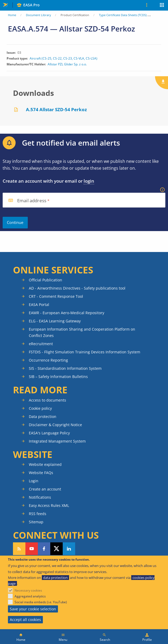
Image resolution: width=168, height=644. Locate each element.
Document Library (38, 15)
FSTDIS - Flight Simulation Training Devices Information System (85, 352)
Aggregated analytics (30, 596)
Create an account (45, 489)
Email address (32, 201)
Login (34, 481)
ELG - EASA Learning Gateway (55, 321)
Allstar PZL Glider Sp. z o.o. (67, 64)
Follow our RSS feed (19, 549)
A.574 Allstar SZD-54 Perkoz (56, 109)
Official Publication (46, 280)
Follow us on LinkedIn (69, 549)
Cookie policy (40, 408)
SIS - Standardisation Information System (65, 368)
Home (12, 15)
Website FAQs (41, 473)
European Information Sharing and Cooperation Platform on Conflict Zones (82, 332)
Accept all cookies (25, 620)
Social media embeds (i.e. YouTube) (41, 602)
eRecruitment (41, 344)
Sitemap (36, 522)
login (89, 181)
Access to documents (47, 400)
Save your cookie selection (33, 609)
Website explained (45, 464)
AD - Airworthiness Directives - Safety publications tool (77, 288)
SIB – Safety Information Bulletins (58, 377)
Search (105, 640)
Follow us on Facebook (44, 549)
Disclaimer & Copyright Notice (55, 425)
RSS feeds (38, 514)
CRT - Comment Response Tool (56, 296)
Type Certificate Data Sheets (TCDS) (123, 15)
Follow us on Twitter (56, 549)
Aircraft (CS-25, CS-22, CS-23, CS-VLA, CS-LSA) (63, 58)
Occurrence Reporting (48, 360)
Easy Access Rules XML (49, 505)
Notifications (40, 497)
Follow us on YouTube (32, 549)
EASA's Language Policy (49, 433)
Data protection (43, 416)
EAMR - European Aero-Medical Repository (67, 313)
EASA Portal (39, 305)
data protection (55, 578)
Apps (162, 6)
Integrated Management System (57, 441)
